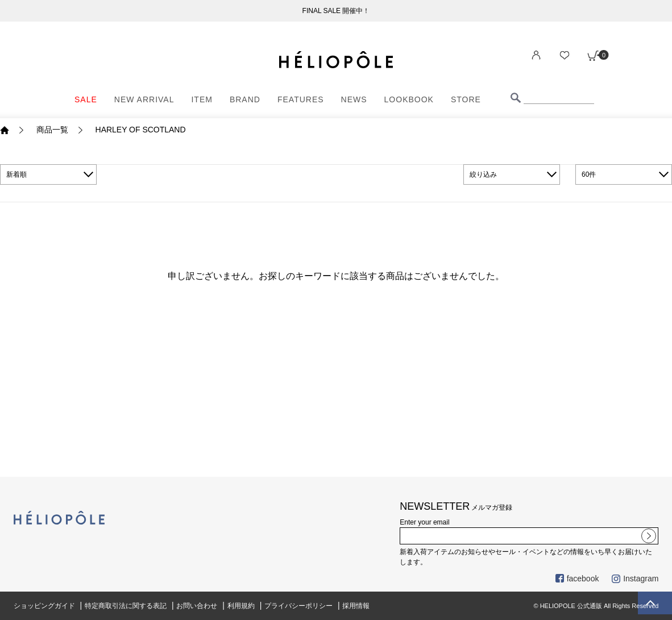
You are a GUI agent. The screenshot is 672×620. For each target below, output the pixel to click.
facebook (577, 579)
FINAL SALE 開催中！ (336, 11)
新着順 (16, 174)
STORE (466, 99)
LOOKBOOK (409, 99)
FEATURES (301, 99)
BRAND (245, 99)
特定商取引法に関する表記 (126, 606)
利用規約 (241, 606)
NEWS (354, 99)
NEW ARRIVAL (144, 99)
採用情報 (356, 606)
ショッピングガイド (44, 606)
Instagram (635, 579)
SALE (86, 99)
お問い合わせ (197, 606)
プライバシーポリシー (298, 606)
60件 (589, 174)
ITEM (202, 99)
